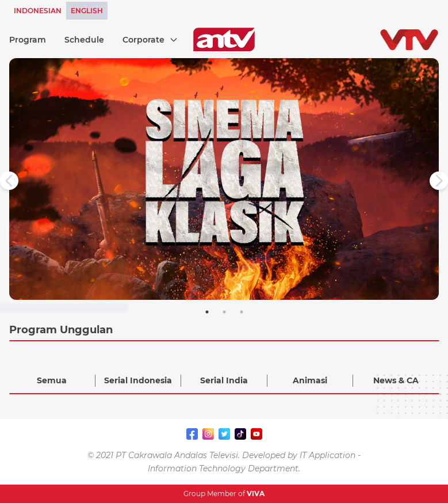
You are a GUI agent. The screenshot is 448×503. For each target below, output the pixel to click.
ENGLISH (87, 11)
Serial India (224, 380)
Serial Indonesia (138, 380)
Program (28, 40)
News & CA (396, 380)
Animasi (310, 380)
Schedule (84, 40)
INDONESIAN (38, 11)
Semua (52, 380)
